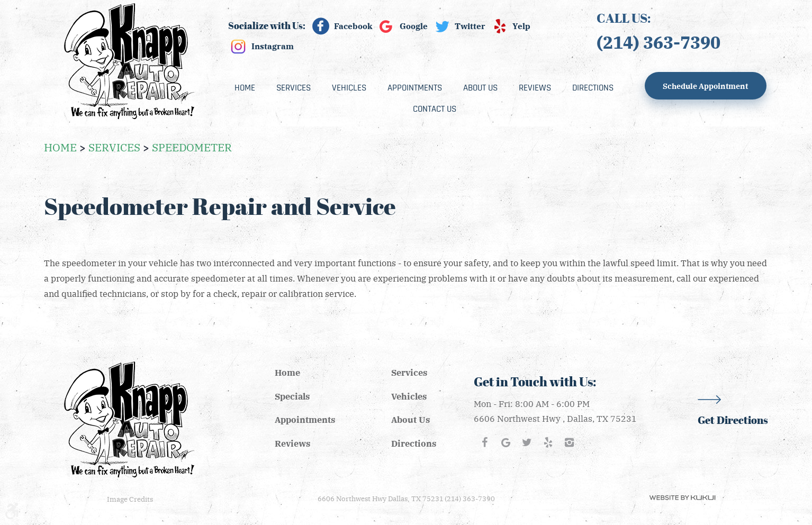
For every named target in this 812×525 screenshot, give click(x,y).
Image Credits (130, 499)
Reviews (535, 88)
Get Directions (733, 420)
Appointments (415, 88)
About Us (480, 88)
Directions (593, 88)
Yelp (521, 26)
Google (414, 26)
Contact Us (435, 109)
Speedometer (192, 147)
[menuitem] (245, 88)
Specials (292, 396)
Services (294, 88)
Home (245, 88)
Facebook (353, 26)
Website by (682, 498)
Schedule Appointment (705, 86)
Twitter (470, 26)
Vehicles (349, 88)
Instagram (273, 46)
